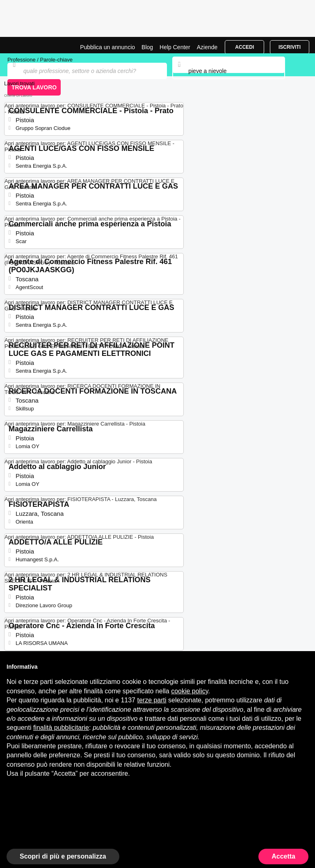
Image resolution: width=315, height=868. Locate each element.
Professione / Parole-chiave (40, 60)
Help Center (175, 47)
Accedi (244, 47)
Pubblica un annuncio (107, 47)
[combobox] (228, 71)
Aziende (207, 47)
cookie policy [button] (189, 691)
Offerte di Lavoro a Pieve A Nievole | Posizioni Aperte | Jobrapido (27, 45)
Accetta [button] (283, 856)
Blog (147, 47)
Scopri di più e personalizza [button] (63, 856)
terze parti (152, 700)
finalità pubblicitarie (61, 728)
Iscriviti (290, 47)
